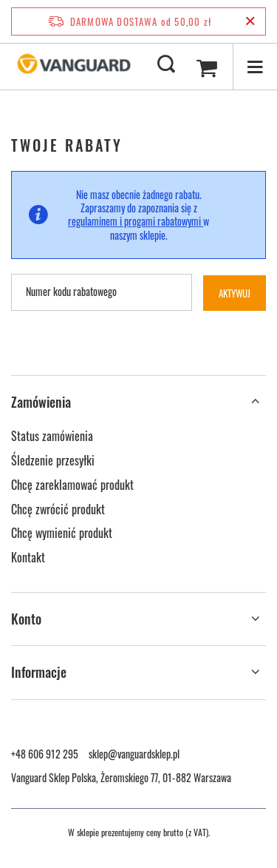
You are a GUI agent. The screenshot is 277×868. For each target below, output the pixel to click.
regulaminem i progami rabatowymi (136, 221)
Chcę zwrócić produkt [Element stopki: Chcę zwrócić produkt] (58, 510)
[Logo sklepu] (74, 65)
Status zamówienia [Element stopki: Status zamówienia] (52, 437)
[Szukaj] (166, 65)
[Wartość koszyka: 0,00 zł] (207, 67)
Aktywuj (242, 293)
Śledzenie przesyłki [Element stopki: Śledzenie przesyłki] (53, 461)
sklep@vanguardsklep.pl (134, 754)
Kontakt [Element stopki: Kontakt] (28, 558)
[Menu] (255, 66)
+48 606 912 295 (45, 754)
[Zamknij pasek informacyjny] (250, 21)
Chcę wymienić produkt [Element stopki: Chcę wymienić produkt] (62, 534)
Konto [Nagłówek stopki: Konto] (26, 619)
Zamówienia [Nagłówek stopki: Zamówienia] (41, 402)
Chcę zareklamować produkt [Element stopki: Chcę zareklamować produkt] (72, 485)
